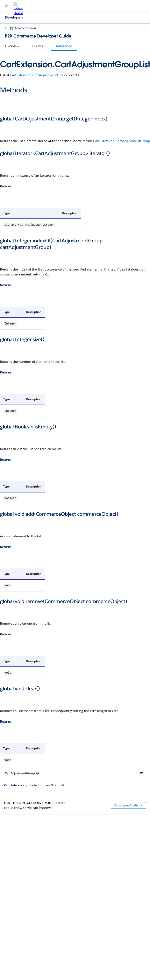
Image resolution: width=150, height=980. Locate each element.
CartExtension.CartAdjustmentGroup (38, 75)
